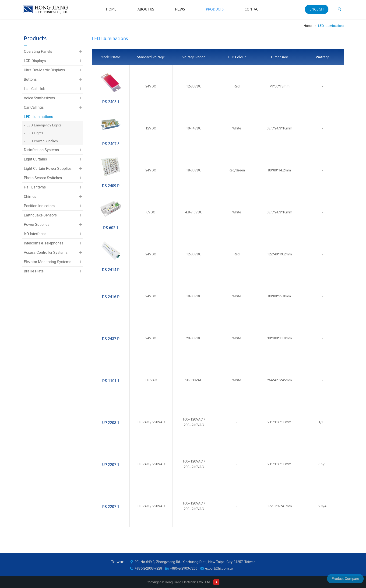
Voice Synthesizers (39, 98)
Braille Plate (34, 271)
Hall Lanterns (35, 187)
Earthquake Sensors (40, 215)
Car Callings (34, 107)
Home (111, 9)
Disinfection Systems (41, 150)
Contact (252, 9)
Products (215, 9)
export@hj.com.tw (219, 568)
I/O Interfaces (35, 234)
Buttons (30, 79)
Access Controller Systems (46, 252)
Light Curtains (35, 159)
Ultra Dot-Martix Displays (44, 70)
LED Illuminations (331, 26)
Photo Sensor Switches (43, 178)
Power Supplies (37, 224)
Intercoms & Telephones (44, 243)
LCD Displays (35, 61)
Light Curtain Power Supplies (48, 169)
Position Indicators (39, 206)
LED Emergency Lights (44, 125)
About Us (146, 9)
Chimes (30, 197)
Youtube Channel (216, 582)
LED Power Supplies (42, 141)
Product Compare (345, 579)
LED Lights (35, 133)
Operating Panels (38, 51)
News (180, 9)
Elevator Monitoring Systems (48, 262)
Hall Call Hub (35, 89)
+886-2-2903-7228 (148, 568)
